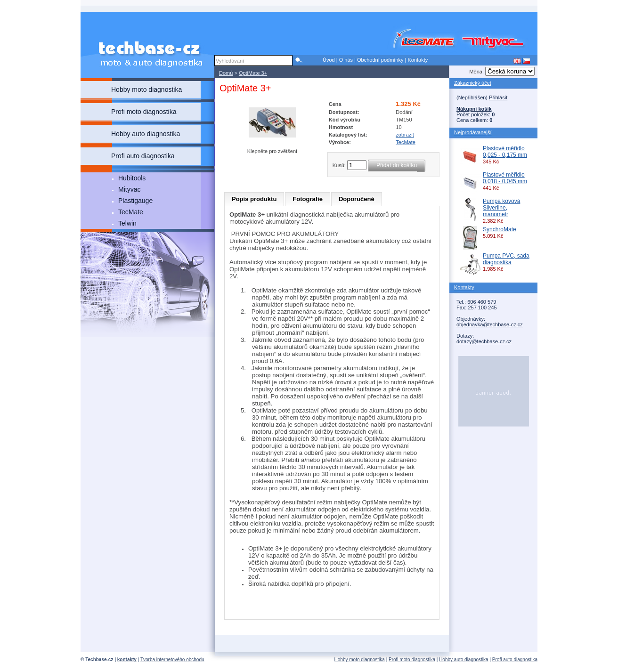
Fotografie (308, 199)
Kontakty (418, 60)
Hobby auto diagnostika (464, 660)
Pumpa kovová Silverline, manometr (501, 208)
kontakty (127, 660)
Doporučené (357, 199)
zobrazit (405, 135)
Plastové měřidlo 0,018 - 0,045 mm (505, 178)
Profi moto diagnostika (412, 660)
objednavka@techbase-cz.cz (490, 324)
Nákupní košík (474, 109)
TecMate (131, 212)
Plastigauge (135, 201)
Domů (226, 73)
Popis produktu (254, 199)
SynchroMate (500, 229)
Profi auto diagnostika (515, 660)
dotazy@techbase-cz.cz (484, 341)
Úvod (329, 60)
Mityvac (129, 189)
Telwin (127, 223)
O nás (346, 60)
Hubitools (132, 178)
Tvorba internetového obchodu (172, 660)
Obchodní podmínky (380, 60)
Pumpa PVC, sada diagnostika (506, 259)
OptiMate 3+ (253, 73)
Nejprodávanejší (473, 132)
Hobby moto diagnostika (360, 660)
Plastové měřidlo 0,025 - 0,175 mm (505, 152)
